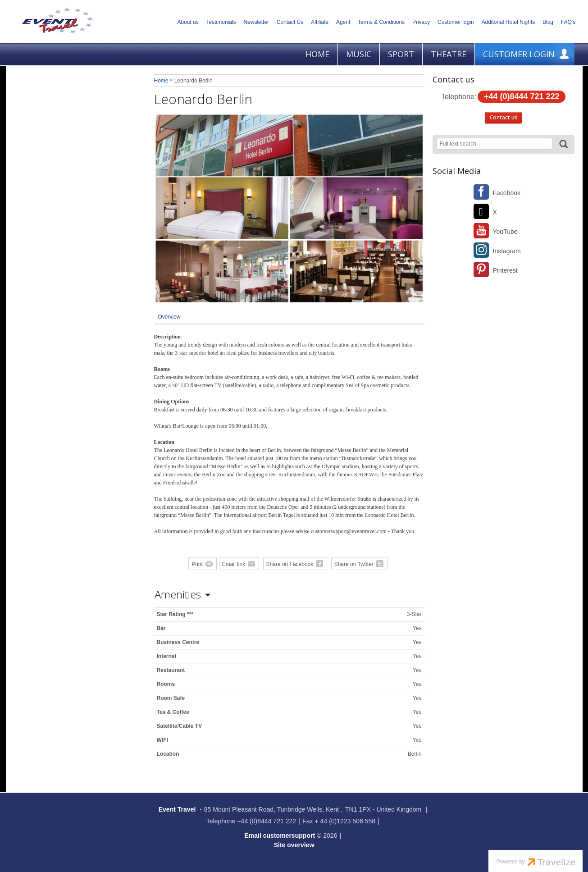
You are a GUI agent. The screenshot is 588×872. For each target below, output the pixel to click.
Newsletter (256, 22)
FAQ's (568, 22)
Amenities (178, 594)
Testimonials (221, 22)
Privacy (421, 22)
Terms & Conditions (381, 22)
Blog (548, 22)
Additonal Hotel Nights (508, 22)
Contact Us (290, 22)
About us (188, 22)
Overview (169, 317)
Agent (343, 22)
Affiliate (320, 22)
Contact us (504, 117)
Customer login (456, 22)
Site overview (294, 845)
